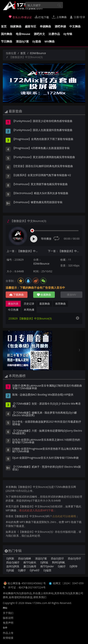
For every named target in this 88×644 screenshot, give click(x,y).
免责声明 (8, 623)
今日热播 (13, 310)
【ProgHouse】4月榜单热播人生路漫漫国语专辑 (41, 148)
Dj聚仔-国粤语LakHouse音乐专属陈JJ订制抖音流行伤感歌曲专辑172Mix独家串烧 (47, 387)
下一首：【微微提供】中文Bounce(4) (65, 251)
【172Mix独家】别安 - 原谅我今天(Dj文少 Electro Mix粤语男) (46, 405)
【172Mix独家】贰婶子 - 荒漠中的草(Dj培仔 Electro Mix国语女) (46, 468)
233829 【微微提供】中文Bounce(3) (30, 318)
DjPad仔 (35, 570)
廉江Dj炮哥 (30, 566)
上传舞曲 (59, 17)
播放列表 (13, 304)
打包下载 (42, 17)
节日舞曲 (7, 41)
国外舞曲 (7, 34)
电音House (23, 34)
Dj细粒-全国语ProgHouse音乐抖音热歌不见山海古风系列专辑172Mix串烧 (47, 450)
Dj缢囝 (47, 570)
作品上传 (8, 633)
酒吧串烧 (60, 26)
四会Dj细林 (25, 558)
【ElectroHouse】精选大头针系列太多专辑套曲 (40, 193)
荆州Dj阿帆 (59, 562)
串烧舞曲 (45, 26)
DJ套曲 (37, 41)
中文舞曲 (75, 26)
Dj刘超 (10, 570)
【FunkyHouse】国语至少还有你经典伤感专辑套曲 (42, 121)
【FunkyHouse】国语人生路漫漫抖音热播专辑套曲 (42, 130)
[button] (9, 350)
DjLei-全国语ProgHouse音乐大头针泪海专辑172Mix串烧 (45, 458)
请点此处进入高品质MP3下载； (38, 510)
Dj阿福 (44, 562)
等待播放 (46, 239)
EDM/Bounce (38, 53)
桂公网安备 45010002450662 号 (27, 583)
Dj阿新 (10, 558)
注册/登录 (77, 17)
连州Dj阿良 (13, 566)
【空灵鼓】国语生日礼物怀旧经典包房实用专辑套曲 (43, 166)
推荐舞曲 (60, 304)
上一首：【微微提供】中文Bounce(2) (24, 251)
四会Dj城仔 (13, 562)
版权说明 (8, 618)
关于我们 (8, 613)
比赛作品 (54, 34)
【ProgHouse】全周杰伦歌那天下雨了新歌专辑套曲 (43, 139)
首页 (4, 26)
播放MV (72, 295)
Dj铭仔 (62, 566)
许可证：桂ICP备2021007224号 (27, 587)
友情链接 (8, 638)
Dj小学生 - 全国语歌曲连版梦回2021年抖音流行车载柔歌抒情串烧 (47, 423)
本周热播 (29, 310)
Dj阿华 (73, 566)
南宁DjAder (47, 566)
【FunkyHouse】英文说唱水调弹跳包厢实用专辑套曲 (44, 157)
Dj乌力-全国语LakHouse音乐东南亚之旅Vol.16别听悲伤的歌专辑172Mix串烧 (46, 441)
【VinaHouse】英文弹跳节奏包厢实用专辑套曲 (40, 184)
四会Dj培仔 (74, 558)
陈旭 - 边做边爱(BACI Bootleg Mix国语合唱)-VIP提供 (43, 395)
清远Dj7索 (22, 41)
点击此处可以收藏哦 (64, 516)
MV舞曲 (50, 41)
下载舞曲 (17, 295)
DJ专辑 (68, 34)
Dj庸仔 (22, 570)
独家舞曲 (16, 26)
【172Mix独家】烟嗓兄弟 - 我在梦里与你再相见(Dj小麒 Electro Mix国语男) (45, 414)
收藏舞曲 (44, 295)
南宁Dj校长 (30, 562)
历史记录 (29, 304)
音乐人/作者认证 (20, 17)
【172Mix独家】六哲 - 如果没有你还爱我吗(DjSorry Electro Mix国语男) (47, 432)
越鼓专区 (31, 26)
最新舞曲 (45, 304)
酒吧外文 (39, 34)
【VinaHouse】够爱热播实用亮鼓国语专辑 (37, 202)
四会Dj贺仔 (57, 558)
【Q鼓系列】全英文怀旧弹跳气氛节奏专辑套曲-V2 (42, 175)
